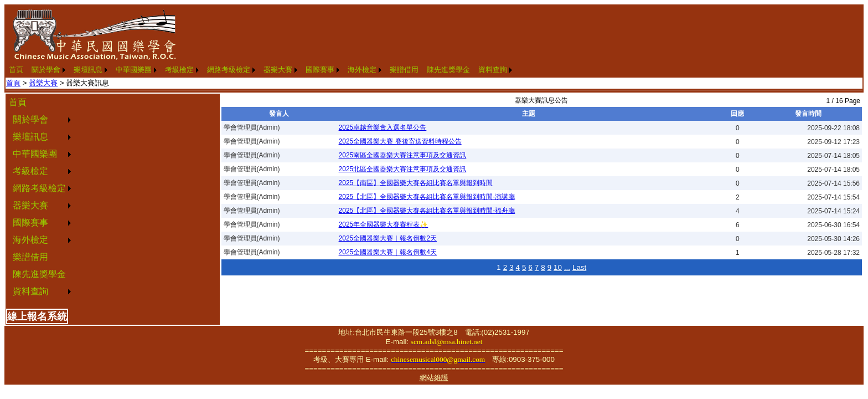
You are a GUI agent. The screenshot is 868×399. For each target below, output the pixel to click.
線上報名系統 (37, 316)
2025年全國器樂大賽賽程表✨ (384, 224)
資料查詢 (493, 70)
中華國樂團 (134, 70)
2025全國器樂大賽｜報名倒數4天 (388, 252)
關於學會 (46, 70)
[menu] (40, 197)
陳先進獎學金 (448, 70)
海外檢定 (362, 70)
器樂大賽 (278, 70)
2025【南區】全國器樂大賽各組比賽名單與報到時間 (416, 183)
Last (579, 267)
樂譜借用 (404, 70)
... (567, 267)
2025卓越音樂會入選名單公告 (383, 127)
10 (558, 267)
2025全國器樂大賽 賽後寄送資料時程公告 (400, 141)
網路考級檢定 (229, 70)
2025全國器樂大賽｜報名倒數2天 (388, 238)
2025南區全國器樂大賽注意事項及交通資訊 (403, 155)
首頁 (16, 70)
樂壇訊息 (88, 70)
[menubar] (260, 70)
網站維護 (434, 378)
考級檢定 (179, 70)
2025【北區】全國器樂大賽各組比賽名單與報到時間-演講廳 (427, 197)
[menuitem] (16, 70)
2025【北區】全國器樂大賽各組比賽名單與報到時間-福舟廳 (427, 211)
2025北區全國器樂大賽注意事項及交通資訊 (403, 169)
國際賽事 (320, 70)
